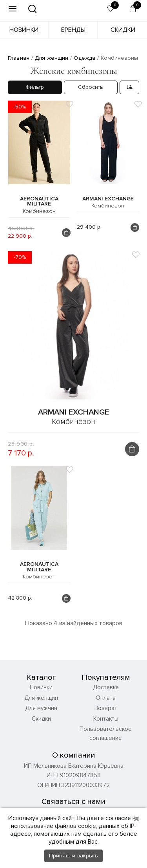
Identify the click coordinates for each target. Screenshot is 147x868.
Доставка (106, 687)
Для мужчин (41, 708)
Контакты (106, 719)
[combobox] (129, 87)
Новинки (24, 30)
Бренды (73, 30)
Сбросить (91, 87)
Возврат (106, 708)
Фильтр (35, 87)
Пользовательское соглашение (106, 733)
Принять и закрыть (73, 856)
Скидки (123, 30)
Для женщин (41, 698)
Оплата (106, 698)
